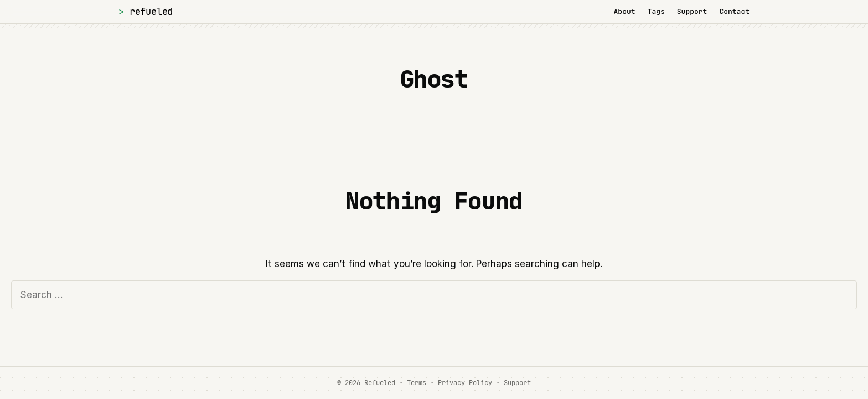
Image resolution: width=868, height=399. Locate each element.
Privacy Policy (465, 383)
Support (692, 11)
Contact (734, 11)
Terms (417, 383)
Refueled (151, 11)
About (625, 11)
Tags (656, 11)
